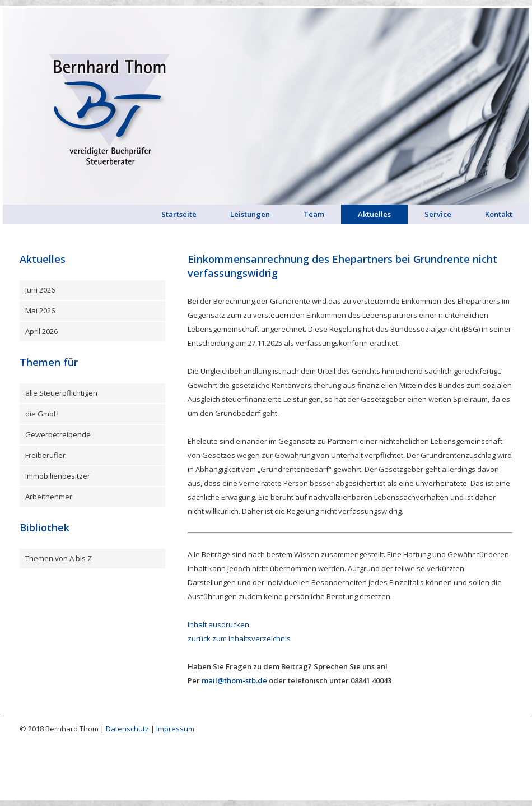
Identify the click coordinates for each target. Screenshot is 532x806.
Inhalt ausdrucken (218, 624)
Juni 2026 (40, 290)
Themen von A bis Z (59, 558)
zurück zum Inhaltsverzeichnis (239, 638)
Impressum (175, 729)
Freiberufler (45, 455)
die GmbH (42, 414)
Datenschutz (127, 729)
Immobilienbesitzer (58, 476)
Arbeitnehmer (49, 497)
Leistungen (250, 214)
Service (438, 214)
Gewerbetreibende (58, 434)
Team (314, 214)
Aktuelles (374, 214)
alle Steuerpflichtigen (61, 393)
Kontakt (499, 214)
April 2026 (41, 331)
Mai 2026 (40, 311)
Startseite (179, 214)
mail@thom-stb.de (234, 680)
